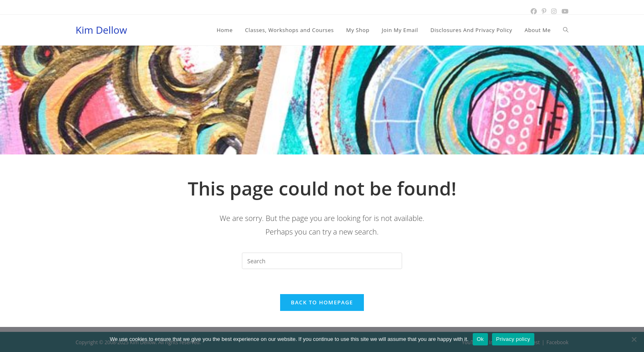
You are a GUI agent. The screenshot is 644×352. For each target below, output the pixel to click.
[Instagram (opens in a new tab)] (554, 11)
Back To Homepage (322, 302)
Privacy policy (513, 339)
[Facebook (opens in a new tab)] (534, 11)
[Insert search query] (322, 261)
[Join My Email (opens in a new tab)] (400, 30)
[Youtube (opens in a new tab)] (564, 11)
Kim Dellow (101, 30)
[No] (634, 339)
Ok (480, 339)
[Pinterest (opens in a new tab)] (544, 11)
